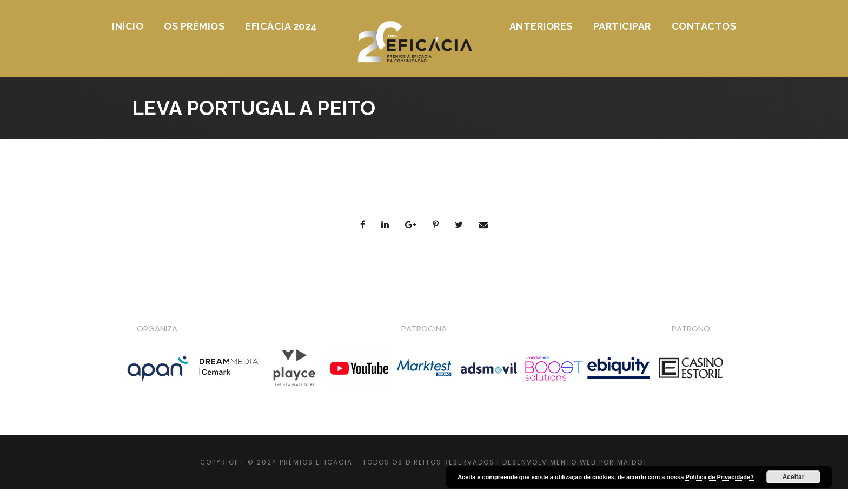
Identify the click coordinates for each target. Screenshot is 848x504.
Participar (622, 26)
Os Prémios (194, 26)
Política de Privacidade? (720, 477)
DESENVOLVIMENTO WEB (549, 462)
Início (128, 26)
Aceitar (794, 477)
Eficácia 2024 (281, 26)
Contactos (704, 26)
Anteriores (541, 26)
